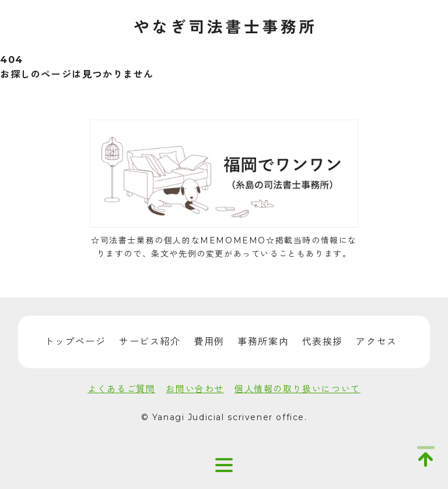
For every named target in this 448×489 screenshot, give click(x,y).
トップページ (75, 342)
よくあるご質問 (121, 389)
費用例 (209, 342)
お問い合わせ (195, 389)
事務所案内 (263, 342)
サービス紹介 (150, 342)
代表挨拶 (323, 342)
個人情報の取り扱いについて (297, 389)
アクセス (376, 342)
